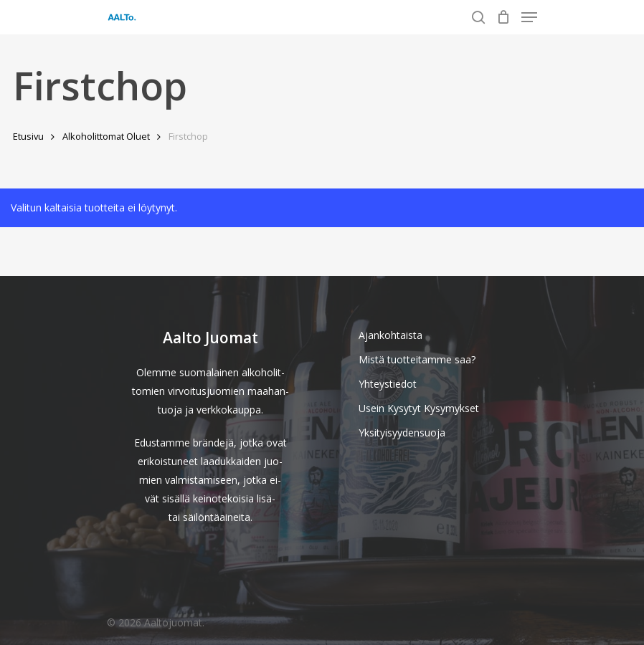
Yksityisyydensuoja (402, 433)
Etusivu (28, 136)
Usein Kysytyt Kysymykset (419, 408)
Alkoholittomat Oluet (106, 136)
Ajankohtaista (390, 335)
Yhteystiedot (388, 384)
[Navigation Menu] (529, 17)
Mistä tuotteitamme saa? (417, 359)
